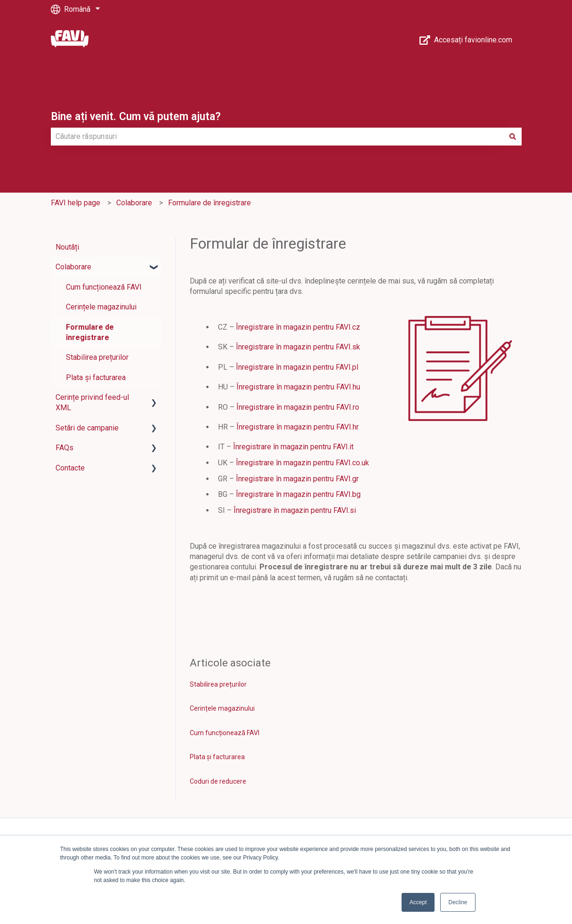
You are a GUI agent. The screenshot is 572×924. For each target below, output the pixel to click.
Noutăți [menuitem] (67, 247)
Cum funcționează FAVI (225, 733)
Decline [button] (458, 902)
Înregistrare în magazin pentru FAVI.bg (298, 494)
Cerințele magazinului (222, 708)
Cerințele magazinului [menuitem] (101, 307)
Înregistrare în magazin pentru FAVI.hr (298, 427)
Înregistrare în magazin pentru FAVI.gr (297, 479)
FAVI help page (76, 203)
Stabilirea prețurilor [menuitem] (97, 357)
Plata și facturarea (217, 757)
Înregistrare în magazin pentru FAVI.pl (297, 367)
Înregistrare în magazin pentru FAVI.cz (298, 327)
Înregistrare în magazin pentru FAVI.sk (298, 347)
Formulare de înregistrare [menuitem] (90, 332)
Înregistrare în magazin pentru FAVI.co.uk (302, 463)
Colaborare (134, 203)
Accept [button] (418, 902)
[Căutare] (513, 137)
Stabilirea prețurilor (218, 684)
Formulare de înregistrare (209, 203)
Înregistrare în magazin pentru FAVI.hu (299, 387)
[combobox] (277, 137)
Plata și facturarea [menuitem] (96, 377)
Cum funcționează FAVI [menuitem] (104, 287)
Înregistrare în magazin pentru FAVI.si (295, 510)
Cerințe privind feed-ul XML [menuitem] (92, 402)
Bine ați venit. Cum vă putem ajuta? (136, 117)
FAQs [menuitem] (64, 448)
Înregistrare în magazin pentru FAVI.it (293, 447)
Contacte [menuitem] (70, 468)
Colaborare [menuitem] (73, 267)
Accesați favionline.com (466, 40)
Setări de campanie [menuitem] (87, 428)
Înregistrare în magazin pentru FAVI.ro (298, 407)
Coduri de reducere (218, 781)
